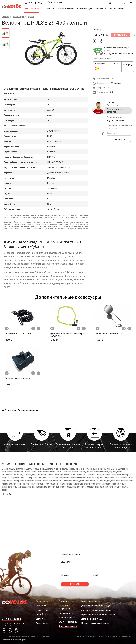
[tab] (6, 33)
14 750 (128, 67)
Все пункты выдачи (12, 619)
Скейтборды (85, 9)
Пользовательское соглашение (119, 637)
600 (17, 340)
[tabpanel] (51, 49)
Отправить (75, 584)
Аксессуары (117, 9)
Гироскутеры (66, 9)
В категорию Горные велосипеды (20, 410)
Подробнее (8, 494)
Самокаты (49, 9)
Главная (5, 17)
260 (17, 385)
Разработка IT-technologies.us (15, 640)
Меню (29, 3)
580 (107, 340)
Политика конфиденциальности (90, 637)
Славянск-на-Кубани (123, 54)
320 (62, 340)
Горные (31, 17)
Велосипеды (32, 9)
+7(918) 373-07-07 (55, 2)
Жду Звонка (119, 140)
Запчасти (101, 9)
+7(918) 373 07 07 (115, 121)
